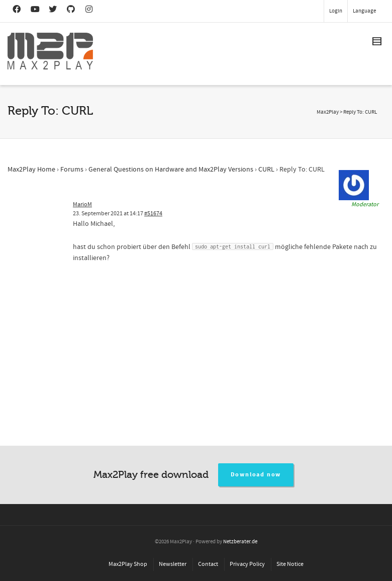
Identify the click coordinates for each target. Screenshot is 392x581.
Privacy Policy (247, 564)
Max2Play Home (31, 170)
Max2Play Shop (128, 564)
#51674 (153, 214)
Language (364, 11)
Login (336, 11)
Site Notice (290, 564)
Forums (72, 170)
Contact (208, 564)
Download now (256, 475)
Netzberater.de (240, 542)
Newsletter (173, 564)
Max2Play (328, 112)
